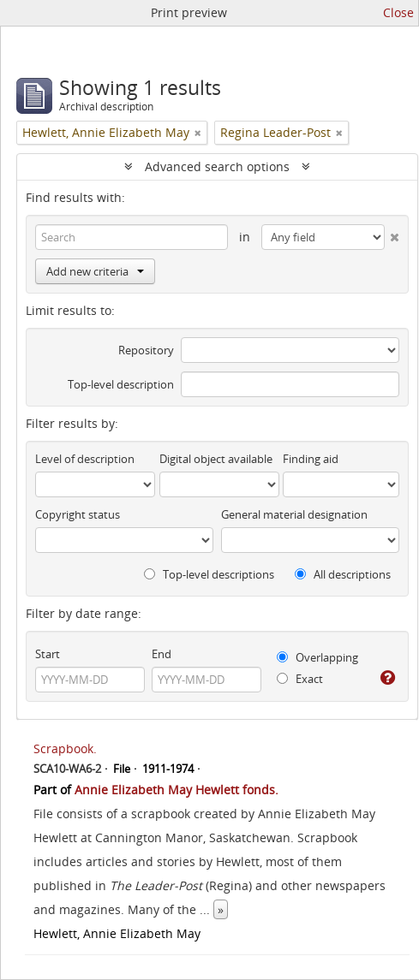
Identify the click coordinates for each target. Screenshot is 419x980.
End (162, 654)
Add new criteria (95, 271)
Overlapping (317, 657)
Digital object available (216, 459)
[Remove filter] (198, 133)
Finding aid (311, 459)
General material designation (294, 514)
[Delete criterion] (392, 234)
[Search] (132, 237)
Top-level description (121, 384)
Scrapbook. (65, 748)
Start (48, 654)
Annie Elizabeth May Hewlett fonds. (177, 790)
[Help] (388, 678)
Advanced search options (217, 166)
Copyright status (78, 514)
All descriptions (343, 574)
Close (398, 12)
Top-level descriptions (209, 574)
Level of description (85, 459)
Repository (146, 350)
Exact (300, 679)
